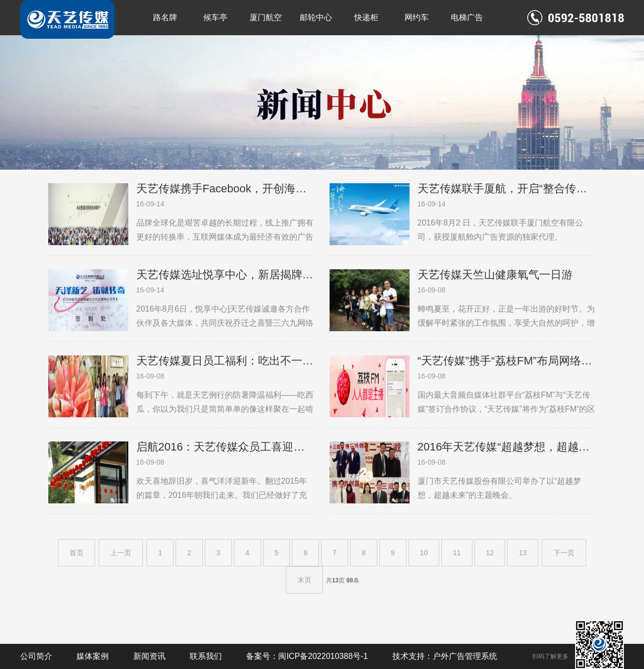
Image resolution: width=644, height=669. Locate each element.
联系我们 (206, 656)
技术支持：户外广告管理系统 (445, 656)
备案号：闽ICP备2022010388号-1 (307, 656)
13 (523, 553)
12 (490, 553)
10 (424, 553)
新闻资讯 (149, 656)
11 (457, 553)
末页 (304, 580)
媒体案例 (93, 656)
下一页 (564, 553)
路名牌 (165, 17)
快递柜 (366, 17)
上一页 (121, 553)
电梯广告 (467, 17)
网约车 (417, 17)
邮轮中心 (316, 17)
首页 (76, 553)
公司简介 (36, 656)
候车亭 (215, 17)
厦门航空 (266, 17)
